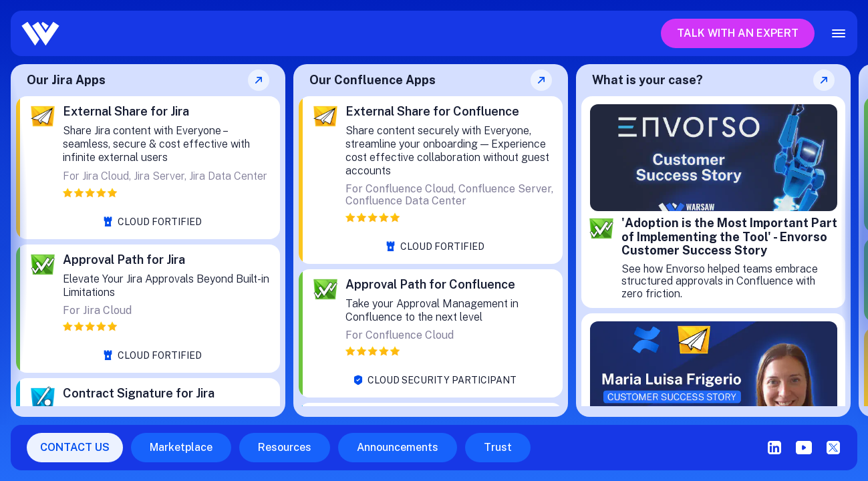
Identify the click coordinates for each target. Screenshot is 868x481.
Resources (285, 447)
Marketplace (181, 447)
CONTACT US (75, 447)
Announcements (398, 447)
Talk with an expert (738, 33)
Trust (498, 447)
